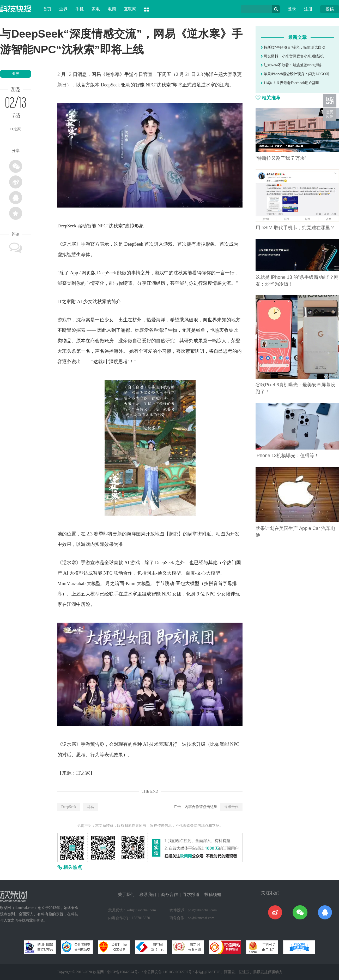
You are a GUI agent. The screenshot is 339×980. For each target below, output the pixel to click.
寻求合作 (231, 807)
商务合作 (169, 895)
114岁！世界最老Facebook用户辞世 (290, 83)
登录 (292, 9)
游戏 (168, 244)
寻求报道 (191, 895)
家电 (96, 9)
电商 (112, 9)
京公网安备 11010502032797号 (168, 972)
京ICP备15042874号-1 (124, 972)
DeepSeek (69, 807)
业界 (63, 9)
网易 (90, 807)
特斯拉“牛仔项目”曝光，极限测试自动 (293, 47)
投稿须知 (213, 895)
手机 (80, 9)
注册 (308, 9)
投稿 (330, 9)
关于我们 (126, 895)
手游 (129, 74)
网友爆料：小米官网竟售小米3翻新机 (292, 56)
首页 (47, 9)
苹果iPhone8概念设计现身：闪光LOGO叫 (295, 74)
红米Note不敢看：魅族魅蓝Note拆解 (291, 65)
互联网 (130, 9)
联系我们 (148, 895)
